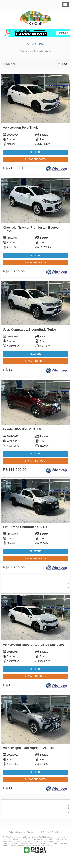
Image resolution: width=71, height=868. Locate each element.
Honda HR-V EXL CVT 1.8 (22, 429)
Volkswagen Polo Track (20, 128)
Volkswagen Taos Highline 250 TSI (28, 748)
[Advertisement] (35, 584)
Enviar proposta (35, 159)
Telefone (35, 152)
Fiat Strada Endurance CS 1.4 (25, 527)
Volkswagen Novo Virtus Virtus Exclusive (34, 645)
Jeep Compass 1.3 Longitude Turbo (30, 330)
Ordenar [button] (10, 64)
